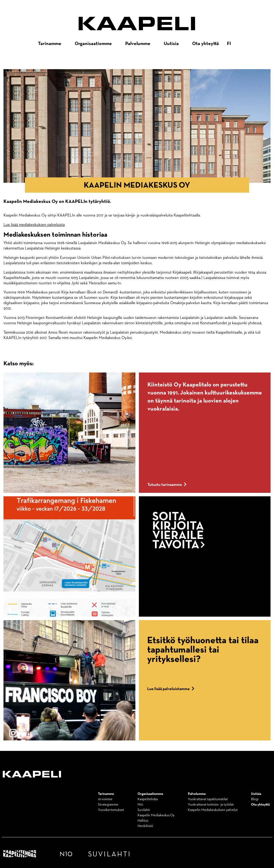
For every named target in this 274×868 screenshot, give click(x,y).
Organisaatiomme (93, 44)
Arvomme (105, 799)
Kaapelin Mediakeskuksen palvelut (213, 810)
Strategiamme (108, 805)
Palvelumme (138, 44)
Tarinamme (50, 44)
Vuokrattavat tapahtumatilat (208, 799)
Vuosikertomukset (111, 810)
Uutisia (171, 44)
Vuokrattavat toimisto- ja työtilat (211, 805)
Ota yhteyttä (205, 44)
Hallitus (143, 821)
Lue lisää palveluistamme (171, 689)
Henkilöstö (145, 826)
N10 (140, 805)
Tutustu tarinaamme (167, 485)
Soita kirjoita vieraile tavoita (179, 531)
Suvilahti (144, 810)
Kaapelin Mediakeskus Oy (156, 815)
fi (229, 44)
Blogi (255, 799)
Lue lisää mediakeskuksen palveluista (34, 225)
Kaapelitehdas (148, 799)
